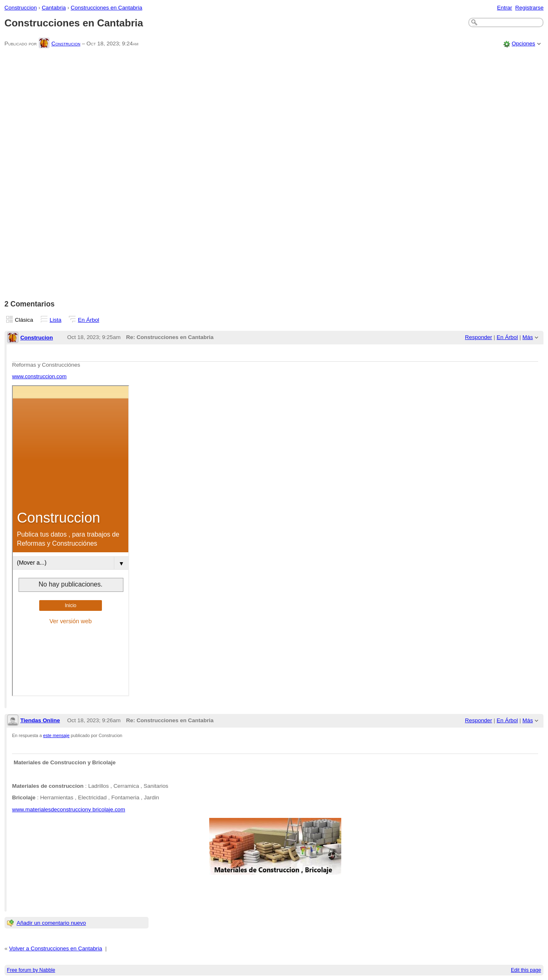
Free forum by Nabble (31, 970)
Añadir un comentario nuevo (51, 923)
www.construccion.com (39, 376)
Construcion (66, 44)
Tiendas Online (40, 720)
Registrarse (530, 8)
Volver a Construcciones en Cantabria (56, 948)
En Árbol (89, 320)
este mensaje (57, 735)
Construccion (21, 8)
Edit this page (526, 970)
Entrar (504, 8)
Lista (55, 320)
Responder (479, 337)
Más (528, 337)
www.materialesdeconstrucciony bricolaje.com (68, 809)
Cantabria (54, 8)
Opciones (523, 44)
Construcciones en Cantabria (106, 8)
